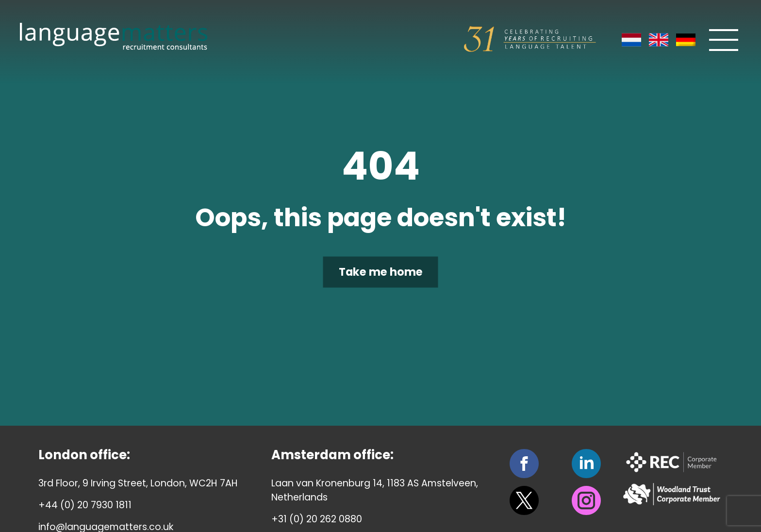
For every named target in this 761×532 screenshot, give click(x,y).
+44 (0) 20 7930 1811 (85, 505)
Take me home (381, 272)
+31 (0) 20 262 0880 (317, 519)
